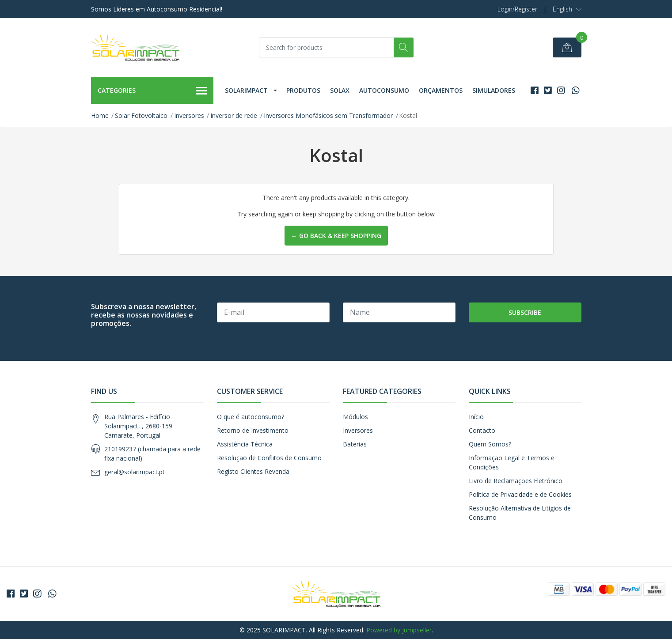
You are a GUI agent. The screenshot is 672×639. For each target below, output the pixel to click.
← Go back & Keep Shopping (336, 236)
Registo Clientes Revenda (253, 471)
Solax (340, 90)
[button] (567, 9)
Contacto (482, 430)
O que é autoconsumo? (251, 417)
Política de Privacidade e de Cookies (520, 494)
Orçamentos (441, 90)
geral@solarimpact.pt (135, 472)
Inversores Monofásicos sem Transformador (328, 115)
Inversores (189, 115)
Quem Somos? (490, 444)
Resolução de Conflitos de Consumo (269, 458)
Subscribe (525, 312)
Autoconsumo (384, 90)
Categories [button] (152, 91)
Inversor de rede (234, 115)
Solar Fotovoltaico (141, 115)
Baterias (355, 444)
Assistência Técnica (245, 444)
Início (476, 417)
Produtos (303, 90)
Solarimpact (246, 90)
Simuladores (494, 90)
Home (100, 115)
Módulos (355, 417)
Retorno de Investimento (253, 430)
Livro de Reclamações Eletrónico (516, 481)
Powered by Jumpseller (399, 630)
